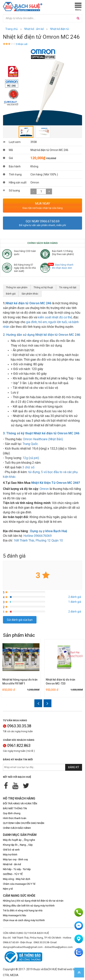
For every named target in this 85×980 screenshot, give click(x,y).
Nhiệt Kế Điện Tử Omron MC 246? (56, 483)
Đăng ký (74, 767)
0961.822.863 (17, 746)
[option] (42, 86)
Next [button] (80, 86)
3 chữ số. (29, 467)
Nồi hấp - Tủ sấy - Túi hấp (17, 869)
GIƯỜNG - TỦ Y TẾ (13, 874)
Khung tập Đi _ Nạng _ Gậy (18, 845)
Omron (45, 489)
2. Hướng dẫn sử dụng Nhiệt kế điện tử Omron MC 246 (42, 335)
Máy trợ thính (10, 855)
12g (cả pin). (31, 458)
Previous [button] (5, 86)
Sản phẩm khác (30, 294)
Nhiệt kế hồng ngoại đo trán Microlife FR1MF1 (20, 682)
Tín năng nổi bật (68, 287)
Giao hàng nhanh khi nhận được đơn (63, 266)
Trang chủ (11, 29)
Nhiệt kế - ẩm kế (34, 29)
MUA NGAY (42, 203)
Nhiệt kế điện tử (60, 29)
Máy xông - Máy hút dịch (17, 879)
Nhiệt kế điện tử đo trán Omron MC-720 (60, 682)
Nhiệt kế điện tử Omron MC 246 (28, 303)
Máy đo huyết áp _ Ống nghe (19, 840)
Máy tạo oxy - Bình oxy (15, 859)
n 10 (38, 540)
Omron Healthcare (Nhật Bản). (43, 439)
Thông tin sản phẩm (17, 287)
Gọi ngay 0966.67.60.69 (43, 221)
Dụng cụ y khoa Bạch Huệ (49, 531)
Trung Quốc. (31, 444)
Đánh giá (11, 294)
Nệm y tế (8, 889)
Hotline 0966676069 (38, 536)
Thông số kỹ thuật (43, 287)
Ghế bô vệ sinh (11, 850)
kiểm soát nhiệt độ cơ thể (55, 317)
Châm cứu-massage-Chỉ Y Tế (19, 884)
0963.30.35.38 (17, 726)
